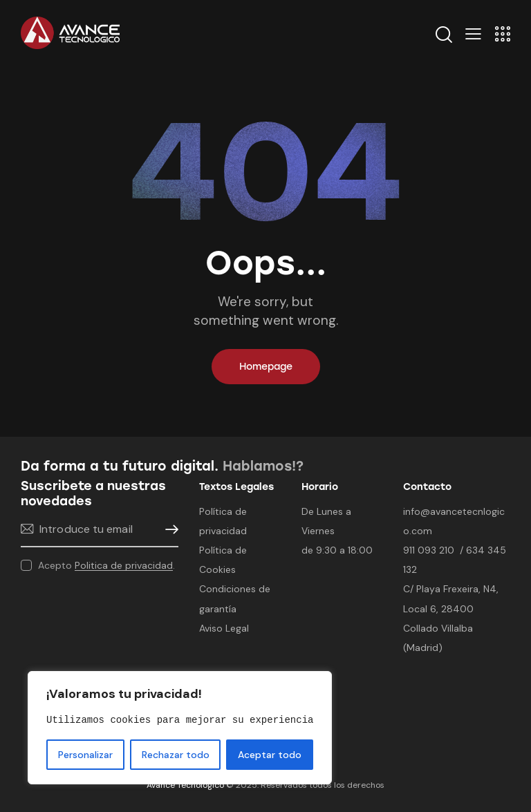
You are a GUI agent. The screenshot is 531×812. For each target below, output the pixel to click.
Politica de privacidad (124, 566)
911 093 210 (429, 550)
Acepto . (106, 565)
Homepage (266, 367)
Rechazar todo (176, 755)
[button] (473, 34)
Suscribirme (168, 530)
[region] (180, 728)
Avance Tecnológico (185, 785)
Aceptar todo (270, 755)
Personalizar (85, 755)
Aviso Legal (224, 628)
